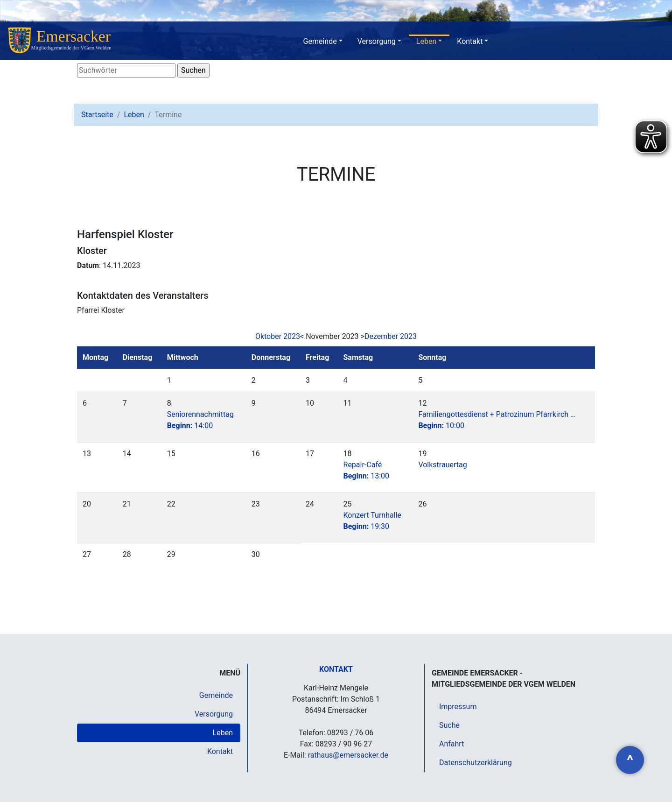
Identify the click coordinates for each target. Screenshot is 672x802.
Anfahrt (451, 744)
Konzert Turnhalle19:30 (372, 521)
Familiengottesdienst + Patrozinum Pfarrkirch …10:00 (497, 420)
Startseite (97, 115)
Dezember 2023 (391, 336)
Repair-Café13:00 (367, 470)
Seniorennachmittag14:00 (200, 420)
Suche (449, 725)
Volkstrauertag (442, 465)
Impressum (458, 707)
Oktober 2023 (278, 336)
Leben (426, 41)
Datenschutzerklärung (476, 763)
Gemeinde (320, 41)
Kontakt (470, 41)
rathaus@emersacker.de (348, 755)
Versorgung (377, 41)
